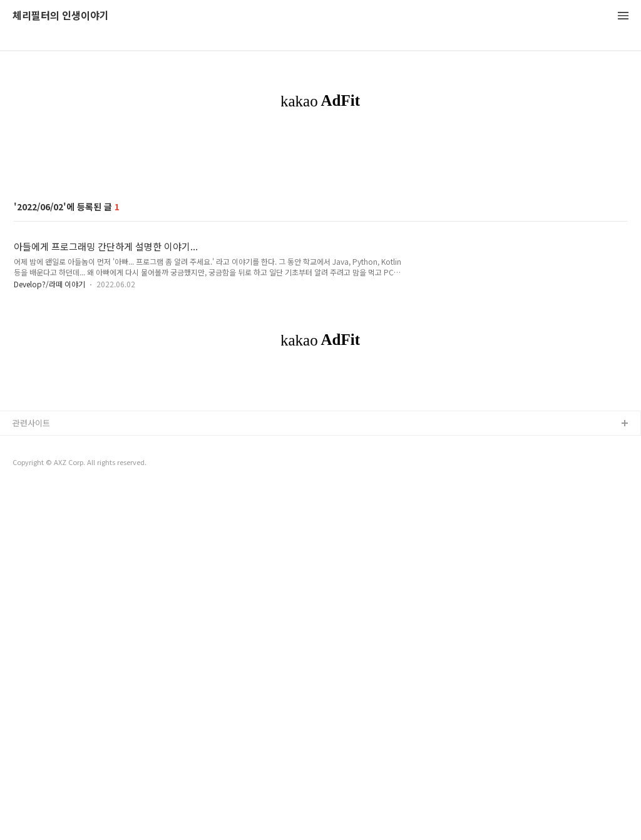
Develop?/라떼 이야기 (49, 459)
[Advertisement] (320, 234)
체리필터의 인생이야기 (61, 16)
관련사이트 (31, 773)
